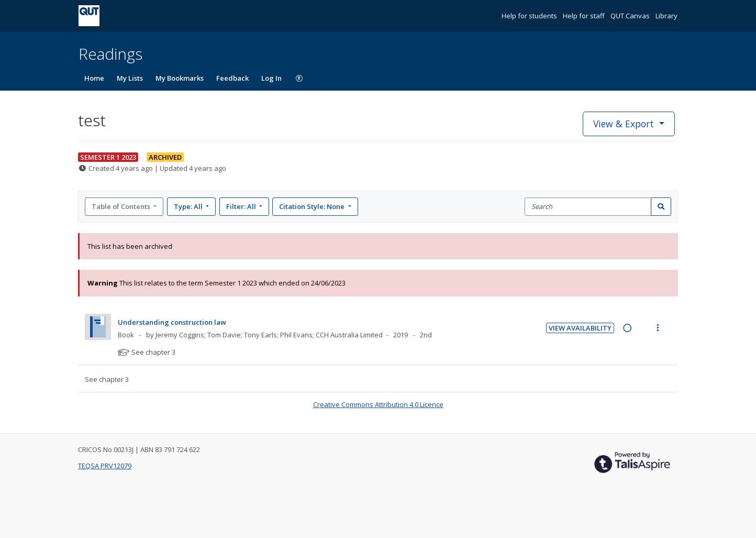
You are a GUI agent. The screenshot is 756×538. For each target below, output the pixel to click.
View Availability (580, 328)
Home (94, 78)
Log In (271, 78)
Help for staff (585, 16)
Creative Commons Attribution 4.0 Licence (378, 404)
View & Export (625, 124)
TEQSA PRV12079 (105, 466)
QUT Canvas (631, 16)
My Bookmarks (180, 78)
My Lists (130, 78)
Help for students (530, 16)
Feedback (232, 78)
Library (666, 16)
